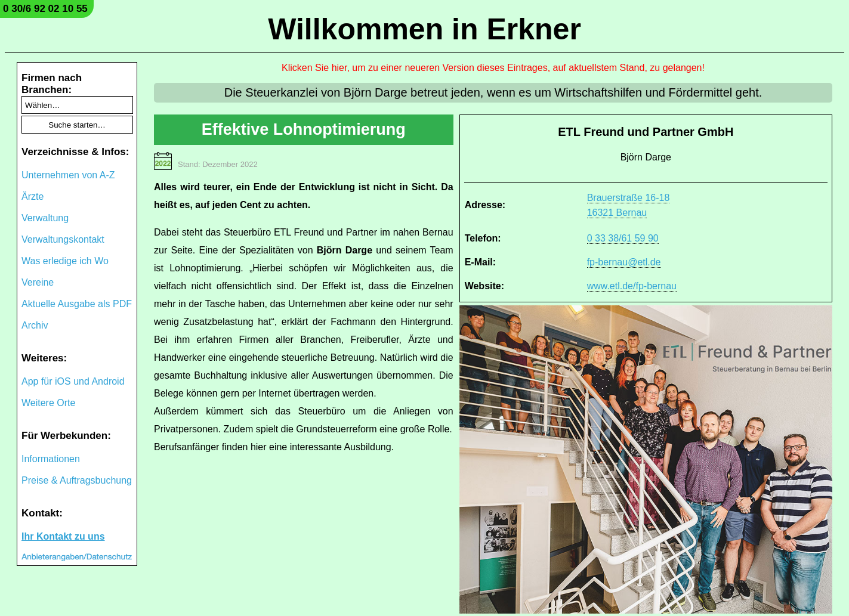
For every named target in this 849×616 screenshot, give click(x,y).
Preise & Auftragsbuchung (77, 480)
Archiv (35, 325)
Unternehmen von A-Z (68, 175)
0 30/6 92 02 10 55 (45, 9)
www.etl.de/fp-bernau (632, 286)
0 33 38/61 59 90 (623, 238)
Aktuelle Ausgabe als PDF (77, 304)
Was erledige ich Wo (65, 261)
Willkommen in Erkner (424, 29)
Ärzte (33, 196)
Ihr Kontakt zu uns (63, 536)
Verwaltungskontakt (63, 239)
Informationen (51, 459)
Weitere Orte (48, 403)
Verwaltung (45, 218)
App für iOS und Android (73, 381)
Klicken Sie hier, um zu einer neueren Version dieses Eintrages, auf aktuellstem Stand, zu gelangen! (493, 68)
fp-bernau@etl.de (624, 262)
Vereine (38, 282)
